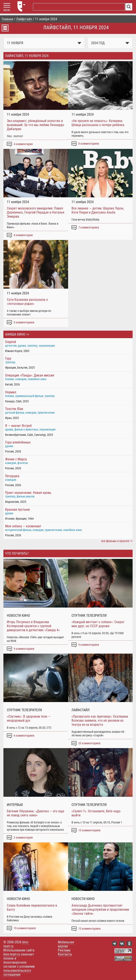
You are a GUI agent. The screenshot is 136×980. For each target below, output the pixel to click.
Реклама (64, 950)
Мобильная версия (66, 944)
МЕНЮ (7, 10)
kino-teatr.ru (12, 954)
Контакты (65, 954)
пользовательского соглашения (17, 973)
